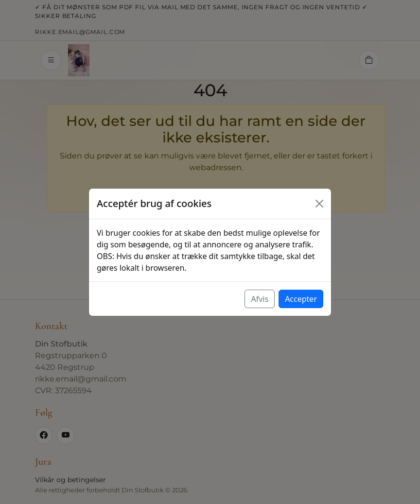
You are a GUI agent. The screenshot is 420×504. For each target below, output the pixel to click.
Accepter (301, 299)
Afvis (260, 299)
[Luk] (319, 204)
